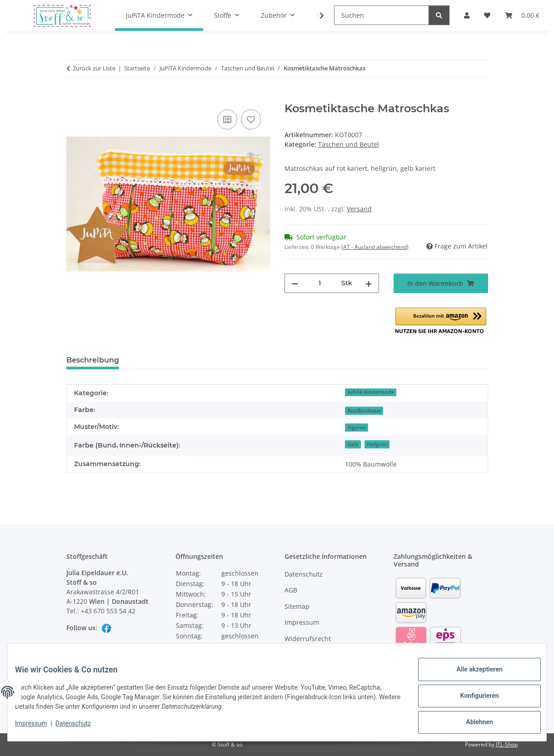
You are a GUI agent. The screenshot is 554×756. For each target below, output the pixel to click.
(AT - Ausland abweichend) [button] (375, 247)
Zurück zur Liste (94, 68)
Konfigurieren (472, 700)
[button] (441, 321)
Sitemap (297, 606)
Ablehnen (472, 724)
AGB (291, 590)
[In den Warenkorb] (74, 97)
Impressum (38, 728)
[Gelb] (353, 444)
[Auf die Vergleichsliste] (227, 119)
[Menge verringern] (295, 283)
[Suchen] (382, 15)
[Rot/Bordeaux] (364, 410)
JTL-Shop (507, 744)
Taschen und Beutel (349, 144)
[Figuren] (356, 427)
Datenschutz (80, 728)
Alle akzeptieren (472, 676)
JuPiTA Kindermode (371, 392)
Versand (359, 209)
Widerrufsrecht (308, 639)
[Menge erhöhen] (369, 283)
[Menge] (320, 283)
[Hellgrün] (377, 444)
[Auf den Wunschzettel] (251, 119)
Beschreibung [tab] (93, 360)
